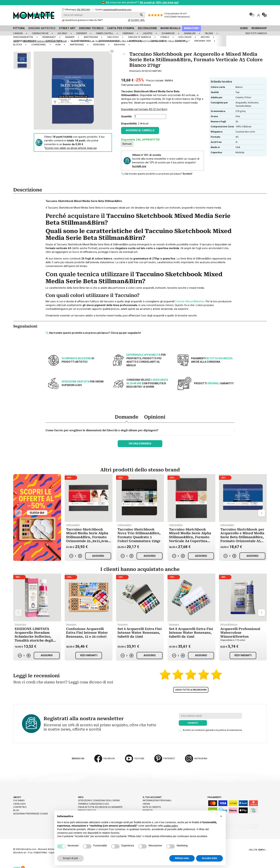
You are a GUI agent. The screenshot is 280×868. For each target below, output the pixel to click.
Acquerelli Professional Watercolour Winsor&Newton (240, 633)
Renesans (99, 45)
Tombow (180, 41)
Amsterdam (91, 37)
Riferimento (135, 71)
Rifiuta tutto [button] (182, 858)
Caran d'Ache (40, 33)
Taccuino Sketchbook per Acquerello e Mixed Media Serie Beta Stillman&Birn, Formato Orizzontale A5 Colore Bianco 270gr (242, 537)
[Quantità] (150, 117)
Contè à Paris (54, 41)
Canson (18, 33)
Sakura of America (140, 37)
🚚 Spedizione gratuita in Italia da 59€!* (82, 20)
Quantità (126, 116)
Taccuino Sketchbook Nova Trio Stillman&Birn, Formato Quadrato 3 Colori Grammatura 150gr (139, 535)
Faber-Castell (105, 33)
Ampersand (77, 45)
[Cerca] (103, 15)
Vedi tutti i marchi (256, 33)
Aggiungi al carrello (140, 130)
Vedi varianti (89, 655)
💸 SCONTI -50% (136, 20)
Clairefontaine (80, 41)
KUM (58, 45)
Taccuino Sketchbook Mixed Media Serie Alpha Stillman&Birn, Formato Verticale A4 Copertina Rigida (190, 537)
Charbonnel (39, 45)
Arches (205, 37)
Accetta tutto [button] (209, 858)
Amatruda (135, 41)
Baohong (120, 45)
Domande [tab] (127, 417)
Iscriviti (193, 723)
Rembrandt (49, 37)
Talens (209, 33)
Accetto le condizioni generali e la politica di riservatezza (212, 730)
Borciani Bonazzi (109, 41)
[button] (221, 816)
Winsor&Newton (23, 37)
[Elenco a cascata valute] (258, 847)
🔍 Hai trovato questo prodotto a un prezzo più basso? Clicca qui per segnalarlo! (93, 333)
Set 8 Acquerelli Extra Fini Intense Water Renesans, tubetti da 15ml (191, 633)
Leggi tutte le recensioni (191, 690)
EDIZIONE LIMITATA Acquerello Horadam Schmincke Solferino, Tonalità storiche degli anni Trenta (34, 636)
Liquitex (148, 33)
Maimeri (70, 37)
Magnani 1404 (202, 41)
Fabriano (128, 33)
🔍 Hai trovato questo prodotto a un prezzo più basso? (157, 174)
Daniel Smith (158, 41)
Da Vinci (62, 33)
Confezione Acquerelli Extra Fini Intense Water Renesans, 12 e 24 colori (87, 633)
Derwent (82, 33)
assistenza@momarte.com (117, 10)
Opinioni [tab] (155, 417)
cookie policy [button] (171, 826)
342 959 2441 (83, 10)
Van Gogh (113, 37)
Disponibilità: (129, 124)
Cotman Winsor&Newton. (190, 301)
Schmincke (168, 33)
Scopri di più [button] (70, 858)
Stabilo (165, 37)
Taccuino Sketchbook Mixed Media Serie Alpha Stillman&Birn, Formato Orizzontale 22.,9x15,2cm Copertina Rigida (87, 537)
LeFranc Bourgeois (25, 41)
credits (19, 865)
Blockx (18, 45)
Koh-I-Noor (185, 37)
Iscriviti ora (139, 166)
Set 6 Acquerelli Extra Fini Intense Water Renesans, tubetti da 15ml (140, 633)
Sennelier (190, 33)
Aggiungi (98, 556)
